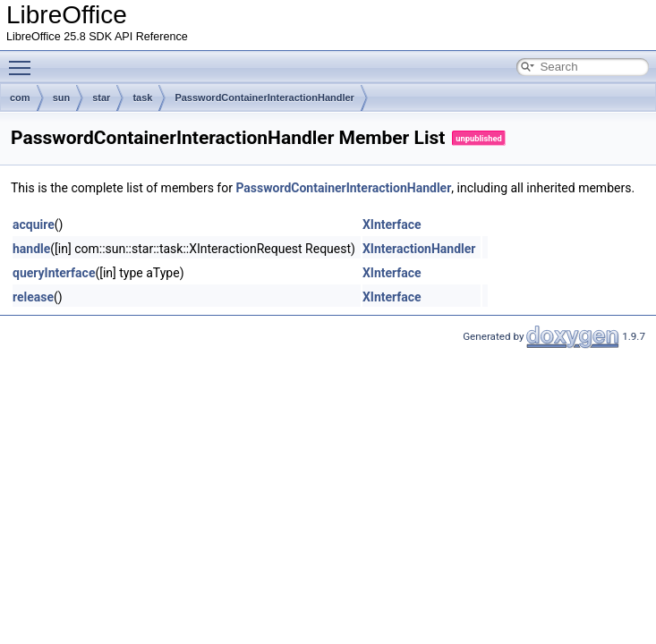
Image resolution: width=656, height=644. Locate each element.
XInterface (392, 225)
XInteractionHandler (419, 249)
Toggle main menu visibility (24, 60)
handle (31, 249)
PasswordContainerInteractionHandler (264, 97)
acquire (34, 225)
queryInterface (54, 273)
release (33, 297)
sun (62, 97)
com (20, 97)
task (142, 97)
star (101, 97)
